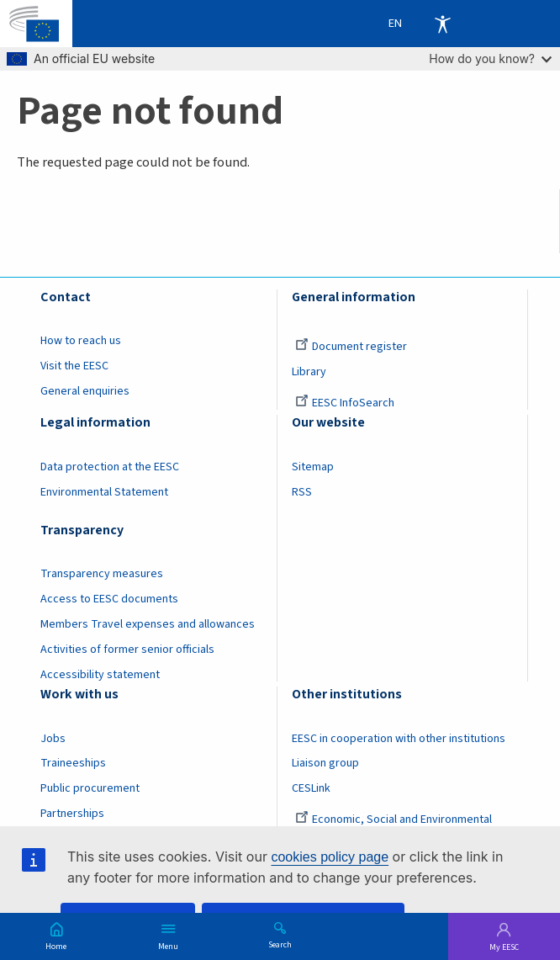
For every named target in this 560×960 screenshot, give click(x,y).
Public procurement (90, 788)
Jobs (53, 739)
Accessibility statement (100, 675)
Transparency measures (102, 574)
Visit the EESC (74, 366)
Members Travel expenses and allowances (148, 624)
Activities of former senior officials (127, 650)
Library (309, 372)
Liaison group (325, 763)
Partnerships (72, 814)
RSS (302, 492)
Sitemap (313, 467)
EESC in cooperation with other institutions (399, 739)
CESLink (311, 788)
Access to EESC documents (109, 599)
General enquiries (85, 391)
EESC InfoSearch (345, 403)
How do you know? (490, 58)
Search (280, 944)
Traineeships (73, 763)
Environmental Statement (104, 492)
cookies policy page (330, 857)
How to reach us (81, 341)
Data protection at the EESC (110, 467)
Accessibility (442, 24)
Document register (351, 347)
